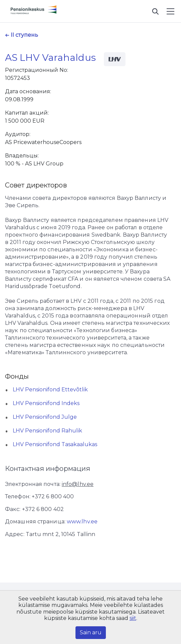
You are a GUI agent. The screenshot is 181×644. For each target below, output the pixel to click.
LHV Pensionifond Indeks (46, 403)
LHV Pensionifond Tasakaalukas (55, 444)
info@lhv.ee (78, 484)
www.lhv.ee (82, 522)
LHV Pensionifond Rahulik (47, 431)
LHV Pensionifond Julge (45, 417)
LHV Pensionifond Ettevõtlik (50, 390)
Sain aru (91, 632)
